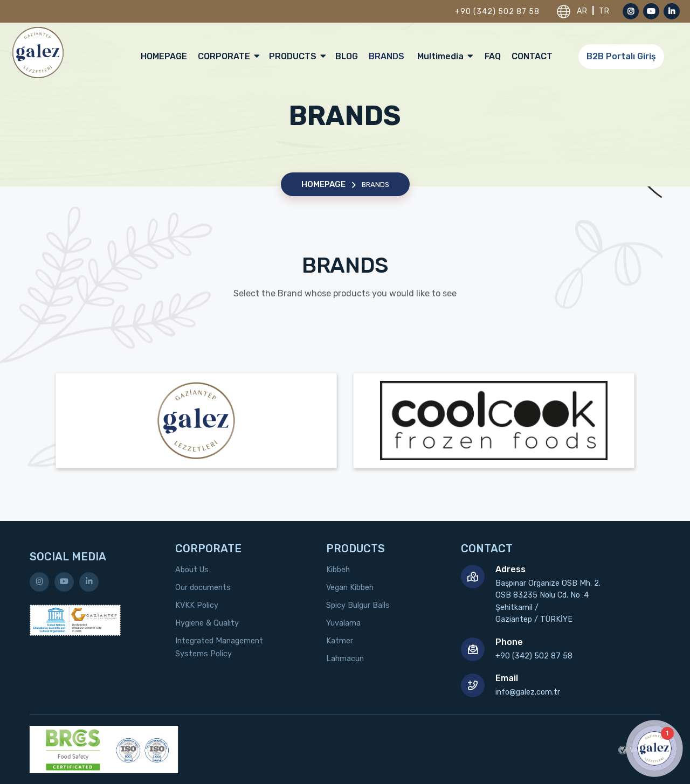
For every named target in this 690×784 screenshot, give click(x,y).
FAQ (493, 56)
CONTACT (532, 56)
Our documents (203, 588)
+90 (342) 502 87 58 (497, 12)
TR (604, 11)
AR (583, 11)
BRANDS (387, 56)
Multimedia (444, 56)
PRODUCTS (297, 56)
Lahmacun (345, 659)
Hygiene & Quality (207, 623)
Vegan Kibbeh (350, 588)
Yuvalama (343, 623)
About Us (192, 570)
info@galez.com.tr (528, 692)
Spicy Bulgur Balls (358, 605)
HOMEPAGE (164, 56)
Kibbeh (338, 570)
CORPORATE (228, 56)
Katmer (340, 641)
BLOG (347, 56)
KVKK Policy (197, 605)
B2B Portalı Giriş (621, 56)
